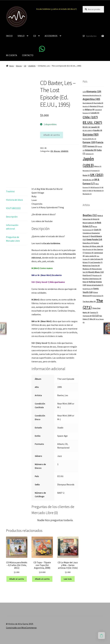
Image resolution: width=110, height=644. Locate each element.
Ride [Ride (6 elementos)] (86, 282)
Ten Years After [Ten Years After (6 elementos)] (89, 302)
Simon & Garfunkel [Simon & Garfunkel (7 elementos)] (95, 285)
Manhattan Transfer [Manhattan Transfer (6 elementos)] (91, 266)
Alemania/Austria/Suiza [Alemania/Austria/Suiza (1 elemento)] (92, 95)
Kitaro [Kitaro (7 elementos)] (86, 262)
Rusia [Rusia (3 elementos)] (86, 175)
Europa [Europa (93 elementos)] (91, 134)
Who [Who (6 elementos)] (93, 319)
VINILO (21, 36)
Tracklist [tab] (10, 191)
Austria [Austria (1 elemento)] (86, 106)
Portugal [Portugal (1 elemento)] (95, 171)
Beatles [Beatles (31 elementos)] (90, 215)
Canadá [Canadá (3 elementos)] (95, 113)
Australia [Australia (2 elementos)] (99, 103)
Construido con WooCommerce (21, 628)
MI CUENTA (12, 55)
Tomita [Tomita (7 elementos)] (94, 312)
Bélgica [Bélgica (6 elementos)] (90, 109)
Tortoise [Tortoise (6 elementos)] (87, 316)
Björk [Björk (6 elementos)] (96, 219)
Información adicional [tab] (12, 227)
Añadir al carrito (52, 135)
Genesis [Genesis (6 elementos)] (89, 253)
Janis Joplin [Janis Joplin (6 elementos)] (91, 256)
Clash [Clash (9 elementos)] (97, 230)
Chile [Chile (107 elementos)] (90, 117)
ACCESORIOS (51, 36)
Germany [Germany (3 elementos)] (92, 146)
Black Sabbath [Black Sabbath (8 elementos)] (90, 223)
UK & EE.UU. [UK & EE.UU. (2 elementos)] (88, 180)
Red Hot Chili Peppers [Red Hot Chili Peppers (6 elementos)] (92, 279)
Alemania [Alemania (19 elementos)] (94, 91)
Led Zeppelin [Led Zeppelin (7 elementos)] (96, 262)
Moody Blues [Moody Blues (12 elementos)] (96, 272)
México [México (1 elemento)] (98, 166)
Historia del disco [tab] (14, 200)
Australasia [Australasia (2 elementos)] (88, 103)
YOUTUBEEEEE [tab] (13, 208)
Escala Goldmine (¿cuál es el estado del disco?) (57, 9)
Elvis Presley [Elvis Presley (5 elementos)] (88, 250)
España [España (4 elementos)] (98, 130)
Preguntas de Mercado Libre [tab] (13, 239)
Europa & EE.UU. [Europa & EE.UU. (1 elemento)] (89, 139)
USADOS (32, 66)
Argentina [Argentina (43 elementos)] (91, 99)
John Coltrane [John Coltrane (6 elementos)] (96, 259)
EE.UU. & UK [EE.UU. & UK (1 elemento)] (88, 130)
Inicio (12, 66)
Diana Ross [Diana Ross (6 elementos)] (88, 243)
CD (35, 36)
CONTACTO (28, 55)
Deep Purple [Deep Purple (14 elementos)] (94, 239)
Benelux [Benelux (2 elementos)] (94, 106)
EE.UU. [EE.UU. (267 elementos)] (92, 122)
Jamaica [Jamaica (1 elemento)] (90, 154)
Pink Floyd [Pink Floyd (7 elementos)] (88, 275)
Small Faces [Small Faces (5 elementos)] (88, 289)
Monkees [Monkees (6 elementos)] (87, 269)
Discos (19, 66)
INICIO (9, 36)
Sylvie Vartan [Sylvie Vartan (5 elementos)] (98, 296)
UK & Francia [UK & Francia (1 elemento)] (96, 187)
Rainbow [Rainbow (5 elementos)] (97, 275)
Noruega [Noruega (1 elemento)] (87, 171)
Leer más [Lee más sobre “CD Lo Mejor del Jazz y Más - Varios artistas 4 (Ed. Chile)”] (68, 579)
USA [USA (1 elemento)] (91, 191)
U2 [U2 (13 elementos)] (95, 316)
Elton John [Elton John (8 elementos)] (98, 246)
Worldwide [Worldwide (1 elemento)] (99, 191)
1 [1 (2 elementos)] (84, 92)
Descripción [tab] (12, 217)
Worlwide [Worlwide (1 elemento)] (87, 194)
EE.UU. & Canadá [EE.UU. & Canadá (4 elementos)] (91, 127)
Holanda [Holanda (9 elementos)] (91, 150)
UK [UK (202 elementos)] (97, 175)
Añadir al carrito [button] (17, 579)
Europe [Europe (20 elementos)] (89, 142)
